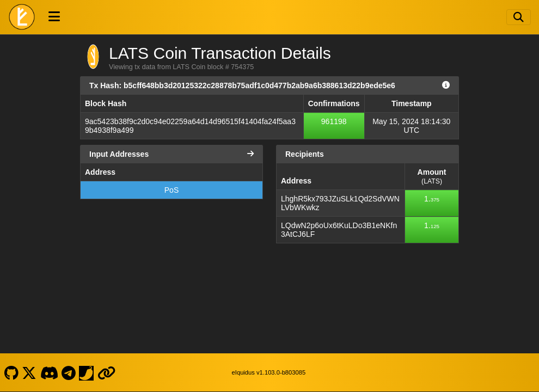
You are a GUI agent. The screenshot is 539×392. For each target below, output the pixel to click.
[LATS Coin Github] (11, 372)
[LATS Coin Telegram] (69, 372)
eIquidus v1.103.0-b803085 (269, 372)
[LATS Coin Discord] (49, 372)
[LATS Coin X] (29, 372)
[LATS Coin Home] (22, 17)
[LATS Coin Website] (106, 372)
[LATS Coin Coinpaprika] (87, 372)
